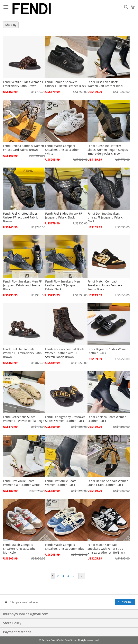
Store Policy (12, 623)
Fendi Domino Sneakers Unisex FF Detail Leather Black (66, 84)
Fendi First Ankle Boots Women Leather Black (61, 483)
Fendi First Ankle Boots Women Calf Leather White (21, 483)
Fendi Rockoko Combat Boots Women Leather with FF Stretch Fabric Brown (65, 353)
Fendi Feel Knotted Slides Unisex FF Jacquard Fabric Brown (21, 217)
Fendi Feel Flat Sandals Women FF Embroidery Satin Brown (22, 353)
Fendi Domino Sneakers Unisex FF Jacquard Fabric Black (105, 217)
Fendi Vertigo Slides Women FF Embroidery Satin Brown (24, 84)
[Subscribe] (125, 602)
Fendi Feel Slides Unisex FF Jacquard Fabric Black (63, 215)
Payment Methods (17, 632)
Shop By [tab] (11, 25)
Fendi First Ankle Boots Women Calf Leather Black (105, 84)
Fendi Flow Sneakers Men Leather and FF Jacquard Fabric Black (63, 285)
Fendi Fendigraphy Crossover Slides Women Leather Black (65, 419)
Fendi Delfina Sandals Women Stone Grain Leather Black (108, 483)
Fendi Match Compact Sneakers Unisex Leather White (62, 150)
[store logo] (32, 9)
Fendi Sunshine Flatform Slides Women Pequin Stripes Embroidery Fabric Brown (108, 150)
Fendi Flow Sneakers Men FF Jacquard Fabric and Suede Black (22, 285)
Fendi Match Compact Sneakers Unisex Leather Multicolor (20, 549)
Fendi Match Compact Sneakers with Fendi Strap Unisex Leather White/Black (106, 549)
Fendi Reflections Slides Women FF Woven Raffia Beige (24, 419)
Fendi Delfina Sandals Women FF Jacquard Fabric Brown (24, 148)
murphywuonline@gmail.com (26, 614)
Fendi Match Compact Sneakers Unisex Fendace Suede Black (105, 285)
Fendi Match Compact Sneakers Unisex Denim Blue (65, 547)
